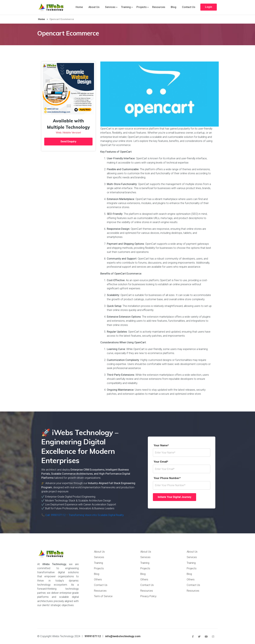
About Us (95, 7)
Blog (173, 7)
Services (111, 7)
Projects (142, 7)
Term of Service (103, 596)
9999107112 (93, 636)
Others (98, 579)
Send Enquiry (68, 141)
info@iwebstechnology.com (123, 636)
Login (208, 7)
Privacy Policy (148, 596)
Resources (158, 7)
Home (81, 7)
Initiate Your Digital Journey (175, 497)
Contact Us (188, 7)
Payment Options (52, 615)
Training (127, 7)
